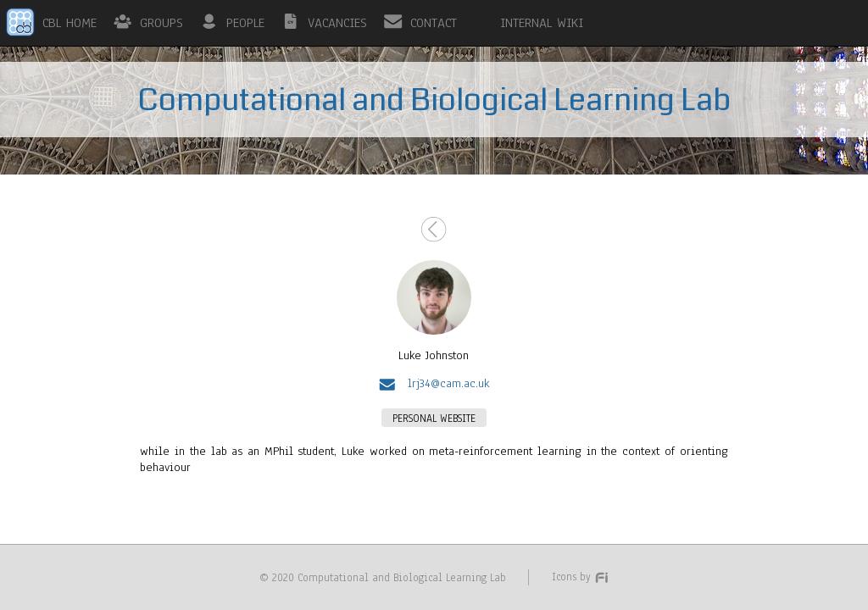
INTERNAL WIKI (542, 23)
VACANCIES (337, 23)
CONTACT (434, 23)
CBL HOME (70, 23)
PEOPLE (245, 23)
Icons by (581, 577)
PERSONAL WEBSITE (434, 418)
